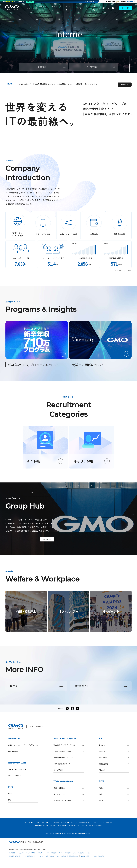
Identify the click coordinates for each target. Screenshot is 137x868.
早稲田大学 (114, 758)
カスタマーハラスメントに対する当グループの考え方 (86, 826)
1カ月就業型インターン (69, 764)
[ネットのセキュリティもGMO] (18, 2)
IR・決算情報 (23, 751)
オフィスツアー (69, 794)
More (125, 85)
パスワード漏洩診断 (51, 853)
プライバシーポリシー (44, 823)
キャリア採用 (69, 770)
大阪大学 (114, 770)
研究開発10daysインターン (69, 758)
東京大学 (114, 745)
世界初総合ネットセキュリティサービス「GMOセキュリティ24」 (27, 853)
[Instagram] (104, 8)
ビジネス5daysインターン (69, 751)
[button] (59, 78)
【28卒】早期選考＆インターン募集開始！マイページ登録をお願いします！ (65, 84)
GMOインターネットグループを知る (23, 745)
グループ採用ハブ (23, 776)
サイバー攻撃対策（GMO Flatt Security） (68, 856)
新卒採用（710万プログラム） (69, 745)
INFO (79, 8)
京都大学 (114, 751)
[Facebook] (113, 8)
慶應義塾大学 (114, 764)
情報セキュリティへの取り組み (64, 823)
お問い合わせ (62, 826)
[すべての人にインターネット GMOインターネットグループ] (121, 2)
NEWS (23, 794)
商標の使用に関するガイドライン (45, 826)
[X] (108, 8)
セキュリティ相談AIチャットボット (82, 853)
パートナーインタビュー (23, 769)
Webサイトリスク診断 (65, 853)
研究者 (114, 800)
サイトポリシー (30, 823)
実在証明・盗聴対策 (15, 856)
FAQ (23, 800)
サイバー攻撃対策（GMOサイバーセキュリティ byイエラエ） (38, 856)
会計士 (114, 788)
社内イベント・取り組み (69, 800)
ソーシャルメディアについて (103, 823)
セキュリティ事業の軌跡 (98, 856)
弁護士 (114, 794)
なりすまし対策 (85, 856)
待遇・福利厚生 (69, 788)
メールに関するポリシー (84, 823)
